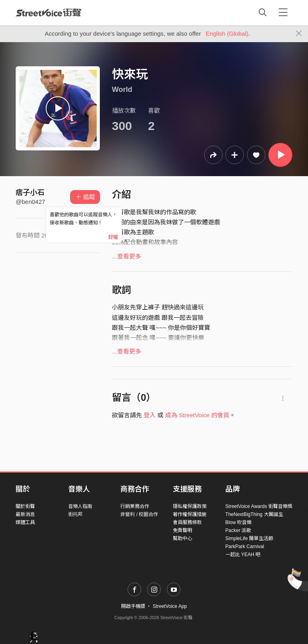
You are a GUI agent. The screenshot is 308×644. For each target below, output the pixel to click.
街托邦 (75, 514)
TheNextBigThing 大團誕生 (254, 514)
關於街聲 (25, 506)
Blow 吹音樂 (238, 522)
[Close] (299, 34)
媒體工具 (25, 522)
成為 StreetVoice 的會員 (197, 415)
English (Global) (227, 34)
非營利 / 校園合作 (139, 514)
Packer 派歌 (238, 530)
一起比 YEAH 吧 (243, 555)
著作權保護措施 (190, 514)
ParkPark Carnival (245, 546)
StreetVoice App (170, 606)
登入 (150, 415)
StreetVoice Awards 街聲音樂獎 (259, 506)
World (122, 89)
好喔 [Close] (113, 237)
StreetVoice (49, 12)
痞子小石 (30, 193)
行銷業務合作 (135, 506)
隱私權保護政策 (190, 506)
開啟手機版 (133, 606)
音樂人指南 (80, 506)
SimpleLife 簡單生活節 (249, 538)
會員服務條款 (187, 522)
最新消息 (25, 514)
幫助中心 (182, 538)
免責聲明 (182, 530)
